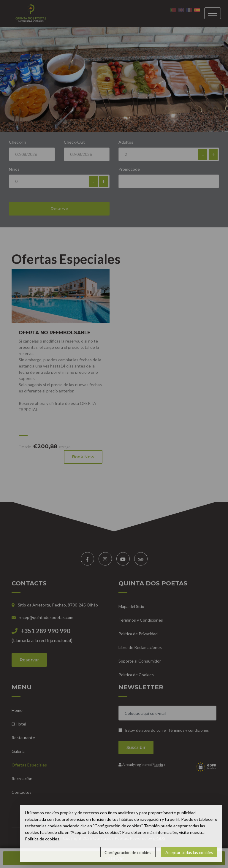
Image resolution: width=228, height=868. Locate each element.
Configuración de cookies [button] (128, 852)
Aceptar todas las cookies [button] (189, 852)
